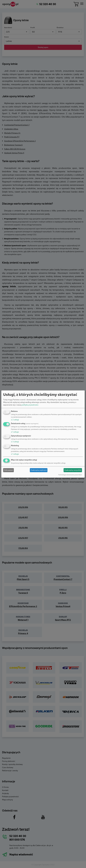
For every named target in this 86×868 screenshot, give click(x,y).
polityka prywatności (30, 405)
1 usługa (15, 432)
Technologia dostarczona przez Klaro (70, 475)
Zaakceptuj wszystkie (73, 470)
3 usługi (15, 442)
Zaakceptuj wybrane (39, 470)
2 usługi (15, 420)
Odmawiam (9, 470)
